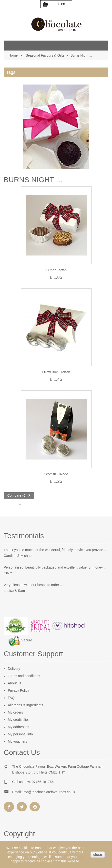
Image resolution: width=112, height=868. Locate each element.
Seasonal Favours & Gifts (45, 55)
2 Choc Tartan (56, 270)
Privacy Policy (18, 690)
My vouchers (17, 741)
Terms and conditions (24, 676)
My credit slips (19, 720)
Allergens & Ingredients (25, 705)
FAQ (11, 698)
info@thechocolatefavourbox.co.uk (49, 792)
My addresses (18, 727)
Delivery (14, 669)
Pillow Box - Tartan (56, 372)
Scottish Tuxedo (56, 474)
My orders (15, 712)
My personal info (20, 734)
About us (15, 683)
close (98, 855)
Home (13, 55)
